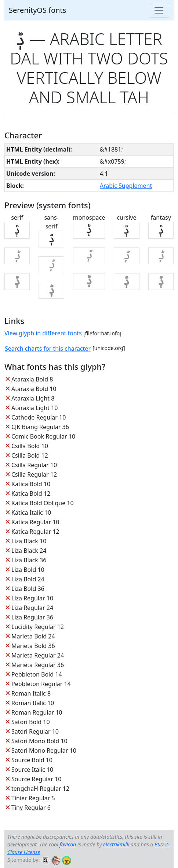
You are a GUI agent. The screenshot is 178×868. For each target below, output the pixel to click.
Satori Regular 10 (35, 731)
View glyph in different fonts (43, 333)
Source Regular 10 (36, 779)
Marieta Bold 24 (33, 636)
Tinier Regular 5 (33, 798)
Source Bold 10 (32, 760)
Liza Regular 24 (32, 608)
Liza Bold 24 (28, 579)
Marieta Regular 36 (38, 665)
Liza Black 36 (29, 560)
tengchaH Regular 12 (40, 789)
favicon (68, 844)
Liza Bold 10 (28, 570)
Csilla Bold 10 (30, 446)
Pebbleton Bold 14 (37, 674)
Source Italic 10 (32, 770)
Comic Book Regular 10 (43, 436)
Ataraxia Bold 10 (34, 389)
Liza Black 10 (29, 541)
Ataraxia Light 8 (33, 398)
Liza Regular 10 (32, 598)
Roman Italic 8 (31, 693)
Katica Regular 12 (35, 532)
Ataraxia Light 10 (34, 408)
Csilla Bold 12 (30, 455)
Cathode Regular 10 (39, 417)
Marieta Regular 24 (38, 655)
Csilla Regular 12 (34, 474)
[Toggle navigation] (159, 10)
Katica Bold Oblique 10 (43, 503)
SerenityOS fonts (37, 10)
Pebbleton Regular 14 (41, 684)
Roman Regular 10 (37, 712)
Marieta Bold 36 (33, 646)
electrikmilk (116, 844)
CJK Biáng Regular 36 (40, 427)
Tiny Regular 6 (31, 808)
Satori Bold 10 (31, 722)
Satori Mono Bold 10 (39, 741)
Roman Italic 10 (33, 703)
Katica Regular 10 (35, 522)
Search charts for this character (48, 349)
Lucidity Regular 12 (38, 627)
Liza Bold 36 (28, 589)
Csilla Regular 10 (34, 465)
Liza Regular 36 (32, 617)
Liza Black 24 (29, 551)
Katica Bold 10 (31, 484)
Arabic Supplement (126, 186)
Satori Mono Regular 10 (44, 750)
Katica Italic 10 (31, 513)
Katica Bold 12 (31, 493)
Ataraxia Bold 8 (32, 379)
